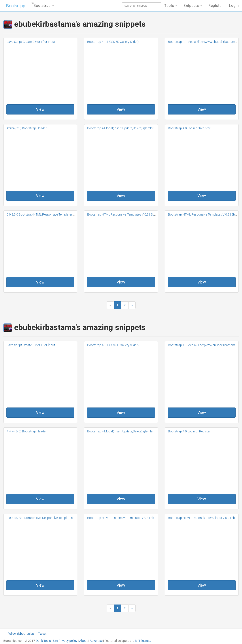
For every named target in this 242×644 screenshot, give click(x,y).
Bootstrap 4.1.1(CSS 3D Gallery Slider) (113, 42)
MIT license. (143, 641)
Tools (171, 6)
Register (216, 6)
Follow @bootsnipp (21, 634)
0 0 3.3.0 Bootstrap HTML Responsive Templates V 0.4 (43, 214)
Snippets (193, 6)
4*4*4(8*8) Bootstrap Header (27, 128)
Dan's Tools (43, 641)
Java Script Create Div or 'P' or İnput (31, 42)
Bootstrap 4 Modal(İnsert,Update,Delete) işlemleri (121, 128)
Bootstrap (41, 4)
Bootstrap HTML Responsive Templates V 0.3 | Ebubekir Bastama (131, 214)
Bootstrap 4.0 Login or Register (189, 128)
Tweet (42, 634)
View (40, 109)
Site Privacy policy (65, 641)
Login (234, 6)
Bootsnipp (14, 6)
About (83, 641)
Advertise (96, 641)
